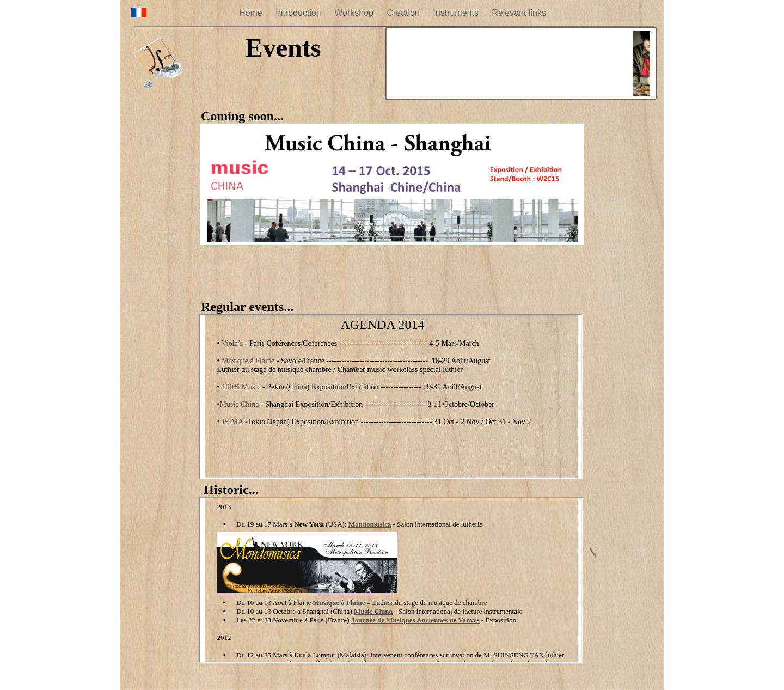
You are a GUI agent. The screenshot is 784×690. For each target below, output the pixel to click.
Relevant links (519, 13)
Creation (404, 13)
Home (252, 13)
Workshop (355, 13)
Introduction (299, 13)
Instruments (457, 13)
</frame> (521, 65)
